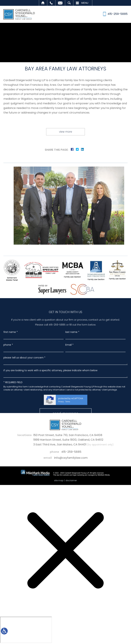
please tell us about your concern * (24, 413)
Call (51, 3)
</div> (26, 630)
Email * (69, 400)
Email (60, 3)
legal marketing (79, 475)
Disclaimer (71, 480)
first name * (11, 387)
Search (69, 3)
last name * (72, 387)
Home (43, 3)
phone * (8, 400)
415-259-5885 (71, 452)
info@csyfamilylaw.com (71, 458)
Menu (85, 3)
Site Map (59, 480)
